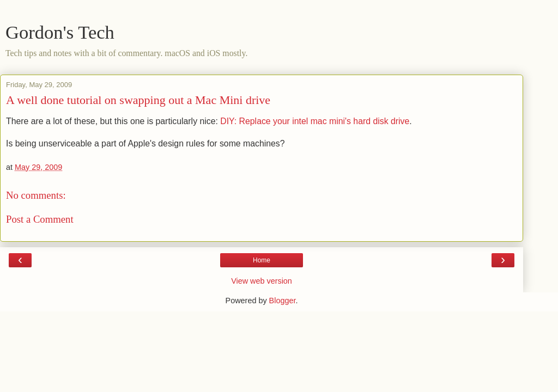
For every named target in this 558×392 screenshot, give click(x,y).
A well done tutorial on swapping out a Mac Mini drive (138, 100)
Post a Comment (40, 219)
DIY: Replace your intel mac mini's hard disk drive (315, 121)
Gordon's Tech (60, 32)
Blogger (283, 301)
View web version (262, 281)
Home (262, 260)
